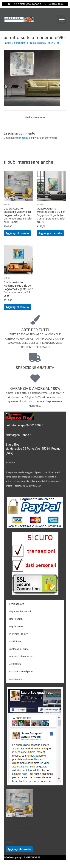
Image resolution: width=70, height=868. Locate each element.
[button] (62, 20)
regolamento (16, 626)
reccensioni (15, 679)
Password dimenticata (21, 656)
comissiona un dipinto (21, 672)
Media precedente (35, 117)
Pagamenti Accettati (20, 611)
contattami (15, 664)
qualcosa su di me (19, 649)
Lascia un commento (16, 43)
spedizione (15, 641)
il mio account (17, 604)
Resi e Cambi (16, 619)
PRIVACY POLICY (19, 634)
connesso (23, 138)
